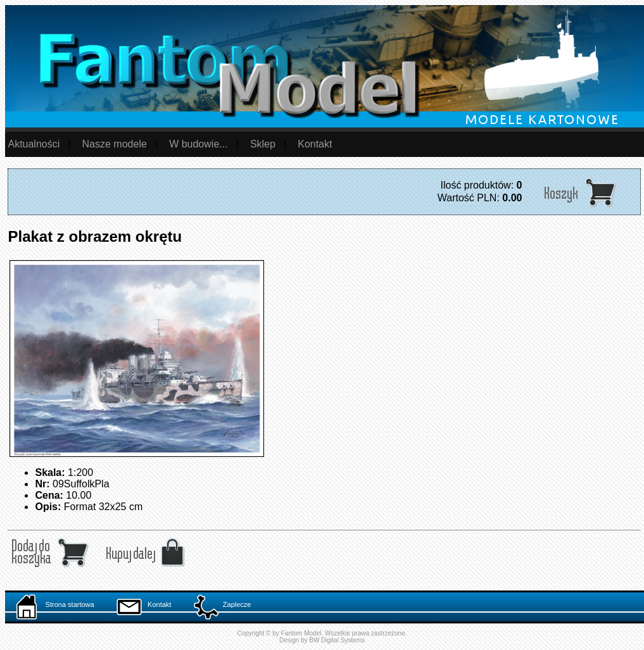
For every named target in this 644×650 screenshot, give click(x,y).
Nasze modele (115, 144)
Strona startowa (55, 604)
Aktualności (34, 144)
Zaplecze (223, 604)
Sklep (263, 144)
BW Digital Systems (337, 640)
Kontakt (315, 144)
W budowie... (198, 144)
